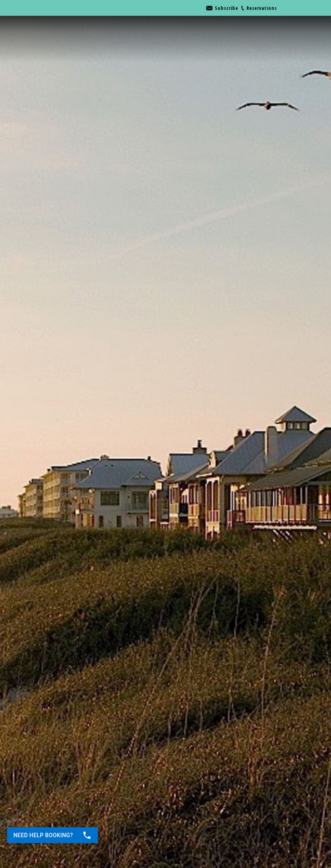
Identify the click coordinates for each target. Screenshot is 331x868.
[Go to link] (222, 8)
